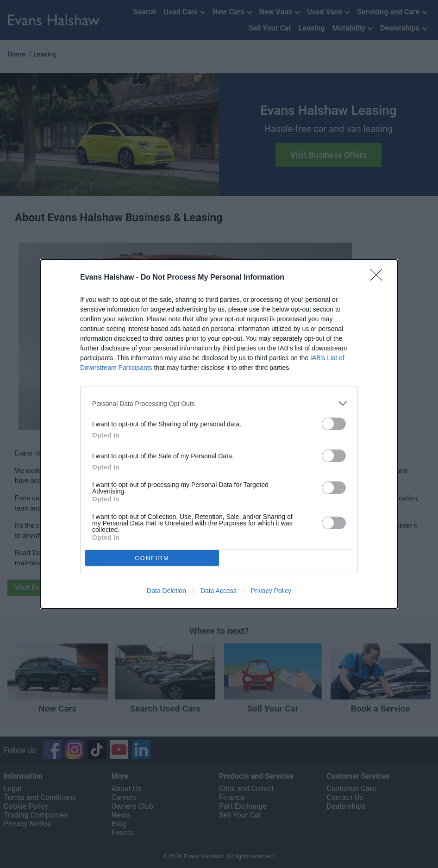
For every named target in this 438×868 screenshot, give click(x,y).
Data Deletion (166, 591)
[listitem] (219, 403)
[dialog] (219, 434)
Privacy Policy (271, 591)
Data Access (219, 591)
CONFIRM (152, 558)
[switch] (334, 424)
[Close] (379, 278)
